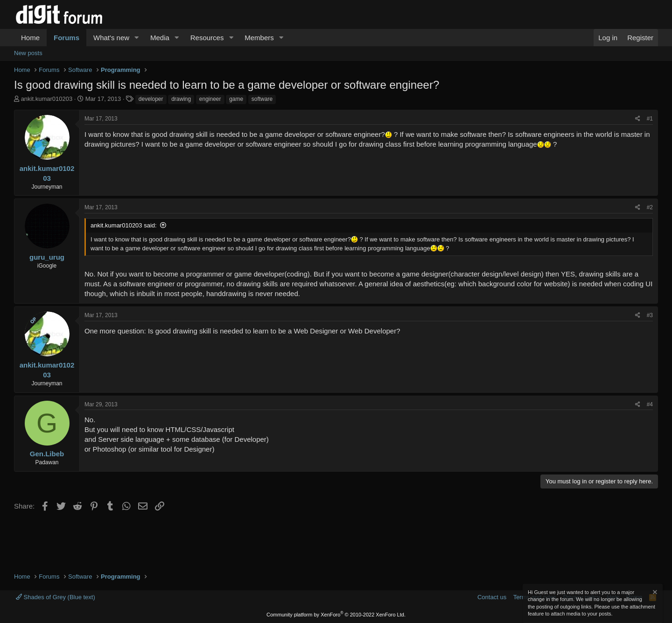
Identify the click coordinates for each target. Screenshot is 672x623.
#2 (650, 207)
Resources (207, 38)
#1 (650, 119)
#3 (650, 315)
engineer (210, 99)
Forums (66, 38)
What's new (111, 38)
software (262, 99)
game (236, 99)
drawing (181, 99)
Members (259, 38)
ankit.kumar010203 (47, 99)
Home (30, 38)
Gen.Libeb (47, 454)
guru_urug (47, 257)
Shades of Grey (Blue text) (56, 597)
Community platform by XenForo (336, 615)
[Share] (638, 119)
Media (160, 38)
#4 (650, 404)
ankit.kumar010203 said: (124, 225)
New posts (28, 53)
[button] (137, 38)
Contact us (492, 597)
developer (151, 99)
